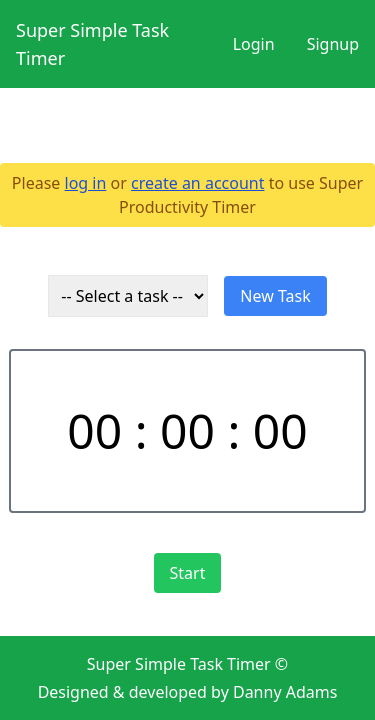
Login (254, 44)
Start (188, 573)
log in (86, 183)
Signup (333, 44)
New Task (275, 296)
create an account (198, 183)
